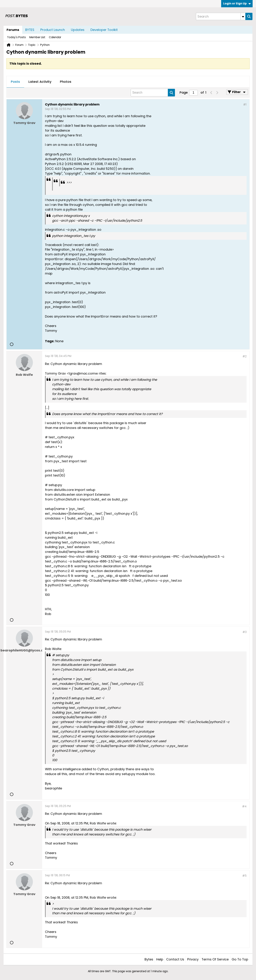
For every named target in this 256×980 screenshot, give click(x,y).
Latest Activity (40, 82)
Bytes (149, 959)
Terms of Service (215, 959)
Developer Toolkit (104, 30)
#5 (244, 876)
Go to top (240, 959)
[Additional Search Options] (243, 16)
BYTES (30, 30)
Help (160, 959)
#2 (245, 356)
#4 (244, 806)
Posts (15, 82)
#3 (245, 632)
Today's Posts (16, 37)
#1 (245, 105)
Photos (66, 82)
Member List (37, 37)
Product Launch (53, 30)
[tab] (15, 82)
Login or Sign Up (237, 3)
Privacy (193, 959)
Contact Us (175, 959)
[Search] (221, 16)
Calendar (55, 37)
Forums (13, 30)
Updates (78, 30)
